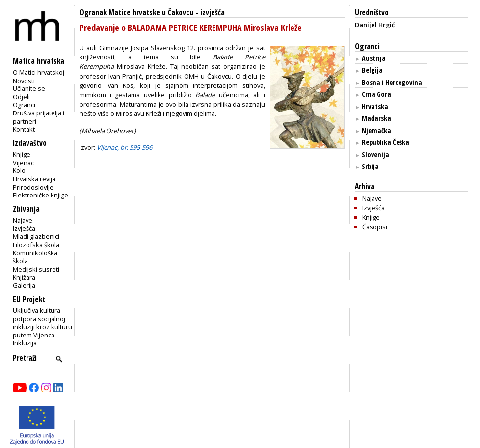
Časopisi (375, 227)
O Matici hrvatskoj (39, 72)
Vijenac (23, 163)
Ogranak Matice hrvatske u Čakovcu (136, 13)
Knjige (22, 154)
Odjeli (21, 97)
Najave (23, 220)
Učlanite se (29, 88)
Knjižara (24, 277)
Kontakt (24, 129)
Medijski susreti (36, 269)
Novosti (24, 81)
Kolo (19, 170)
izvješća (213, 13)
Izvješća (24, 228)
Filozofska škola (36, 245)
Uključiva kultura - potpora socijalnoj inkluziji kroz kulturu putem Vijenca (42, 323)
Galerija (24, 285)
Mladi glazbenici (36, 236)
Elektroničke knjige (40, 195)
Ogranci (24, 105)
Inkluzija (25, 343)
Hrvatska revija (34, 179)
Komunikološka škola (35, 257)
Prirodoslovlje (33, 187)
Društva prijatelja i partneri (39, 117)
